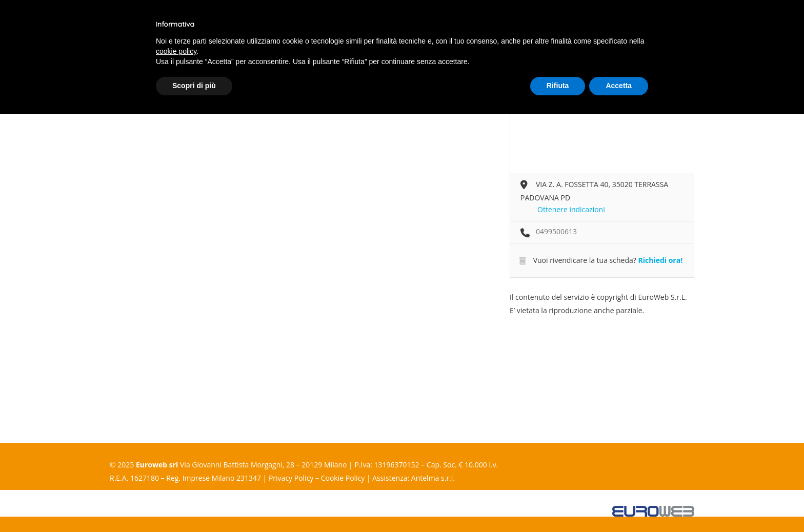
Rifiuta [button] (558, 86)
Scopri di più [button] (194, 86)
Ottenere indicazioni (571, 209)
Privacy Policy (291, 478)
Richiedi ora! (660, 260)
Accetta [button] (619, 86)
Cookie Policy (343, 478)
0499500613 (556, 231)
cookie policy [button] (176, 51)
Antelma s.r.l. (433, 478)
